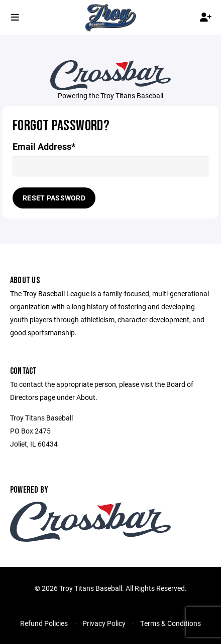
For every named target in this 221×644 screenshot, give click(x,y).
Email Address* (44, 147)
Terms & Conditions (171, 623)
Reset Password (54, 198)
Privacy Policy (104, 623)
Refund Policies (44, 623)
